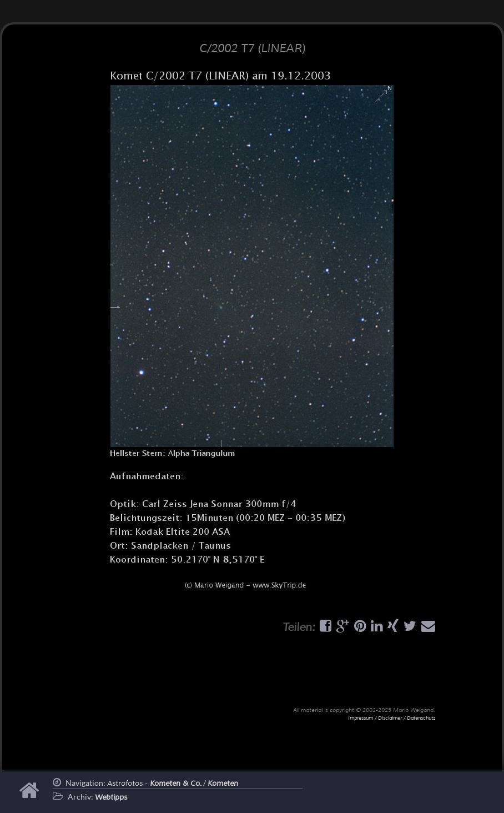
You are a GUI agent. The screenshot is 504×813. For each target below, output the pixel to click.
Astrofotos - (154, 784)
